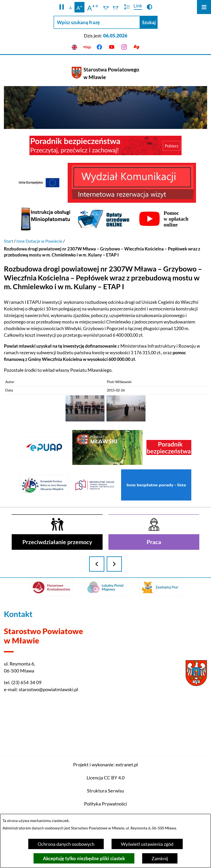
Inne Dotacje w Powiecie (39, 241)
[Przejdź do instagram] (124, 47)
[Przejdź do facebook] (99, 47)
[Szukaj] (149, 22)
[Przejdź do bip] (87, 47)
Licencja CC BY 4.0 (106, 807)
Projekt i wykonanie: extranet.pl (105, 794)
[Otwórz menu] (204, 7)
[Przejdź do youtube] (112, 47)
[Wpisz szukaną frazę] (97, 22)
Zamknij (160, 858)
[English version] (74, 47)
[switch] (106, 7)
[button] (62, 7)
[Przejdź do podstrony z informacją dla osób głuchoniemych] (137, 47)
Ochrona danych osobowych (66, 844)
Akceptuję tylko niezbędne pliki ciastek (84, 858)
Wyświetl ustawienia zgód (147, 844)
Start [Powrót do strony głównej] (9, 241)
